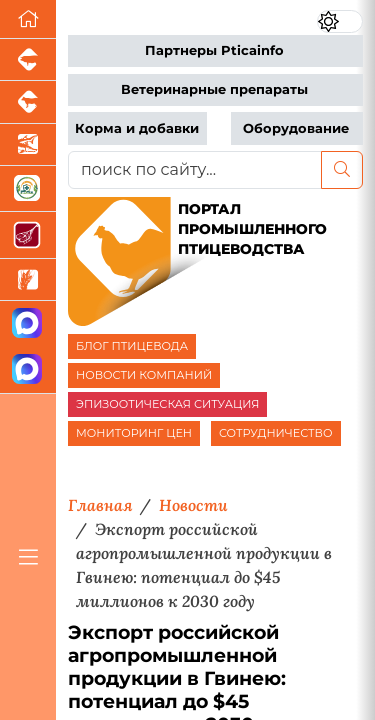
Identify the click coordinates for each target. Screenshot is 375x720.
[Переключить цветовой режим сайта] (340, 21)
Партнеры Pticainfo (214, 50)
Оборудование (296, 128)
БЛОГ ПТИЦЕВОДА (132, 346)
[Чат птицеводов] (28, 370)
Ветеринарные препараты (214, 89)
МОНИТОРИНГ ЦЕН (134, 433)
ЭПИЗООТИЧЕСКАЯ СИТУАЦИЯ (167, 404)
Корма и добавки (137, 128)
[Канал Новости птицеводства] (28, 324)
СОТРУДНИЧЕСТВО (276, 433)
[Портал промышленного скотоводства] (28, 102)
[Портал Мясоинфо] (28, 235)
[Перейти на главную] (28, 19)
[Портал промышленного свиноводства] (28, 60)
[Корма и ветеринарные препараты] (28, 189)
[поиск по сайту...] (195, 170)
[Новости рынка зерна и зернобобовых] (28, 280)
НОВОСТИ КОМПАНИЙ (144, 375)
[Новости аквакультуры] (28, 145)
